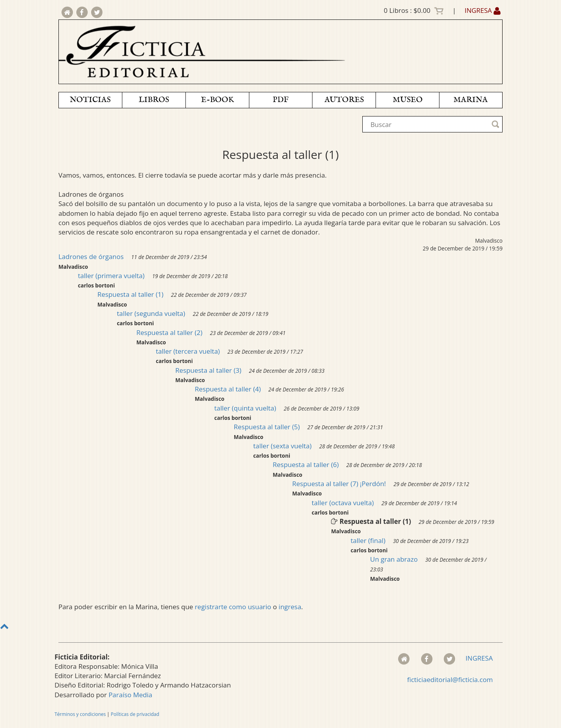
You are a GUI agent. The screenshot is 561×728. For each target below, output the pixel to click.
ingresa (290, 607)
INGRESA (483, 10)
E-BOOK (217, 100)
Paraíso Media (131, 695)
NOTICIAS (90, 100)
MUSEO (408, 100)
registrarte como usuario (233, 607)
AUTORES (344, 100)
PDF (281, 100)
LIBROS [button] (154, 100)
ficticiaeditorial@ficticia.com (450, 680)
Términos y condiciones (80, 714)
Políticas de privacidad (135, 714)
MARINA (471, 100)
